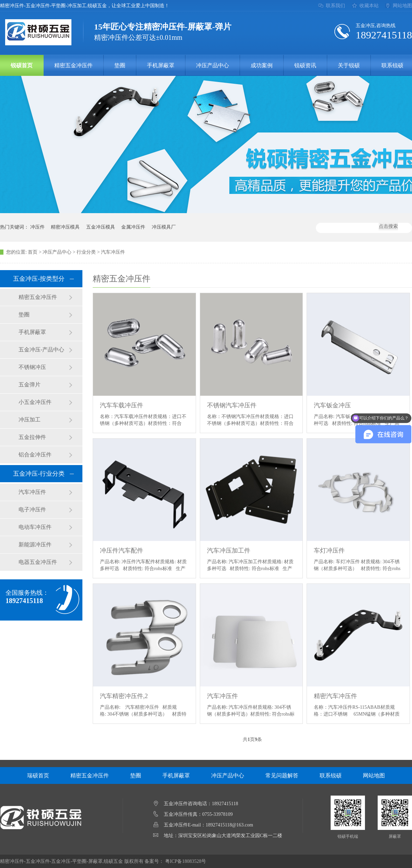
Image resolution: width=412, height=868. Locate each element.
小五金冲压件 (35, 402)
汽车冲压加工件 (229, 551)
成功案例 (262, 65)
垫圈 (120, 65)
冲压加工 (30, 420)
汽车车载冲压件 (122, 405)
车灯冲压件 (329, 551)
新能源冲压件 (35, 545)
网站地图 (402, 6)
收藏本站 (369, 6)
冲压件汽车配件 (122, 551)
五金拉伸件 (32, 437)
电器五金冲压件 (38, 562)
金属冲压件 (133, 227)
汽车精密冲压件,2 (124, 696)
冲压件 (37, 227)
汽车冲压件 (113, 252)
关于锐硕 (349, 65)
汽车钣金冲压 (332, 405)
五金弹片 (30, 385)
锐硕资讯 (305, 65)
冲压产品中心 (213, 65)
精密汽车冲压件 (335, 696)
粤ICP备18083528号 (186, 861)
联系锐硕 (331, 776)
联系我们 (335, 6)
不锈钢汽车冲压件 (232, 405)
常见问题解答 (282, 776)
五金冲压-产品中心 (41, 350)
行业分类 (86, 252)
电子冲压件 (32, 510)
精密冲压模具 (65, 227)
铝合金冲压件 (35, 455)
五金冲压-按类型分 (39, 279)
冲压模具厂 (164, 227)
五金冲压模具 (101, 227)
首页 (33, 252)
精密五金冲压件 (73, 65)
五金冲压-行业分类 (39, 474)
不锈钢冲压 (32, 367)
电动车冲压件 (35, 527)
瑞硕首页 (38, 776)
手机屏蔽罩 (161, 65)
